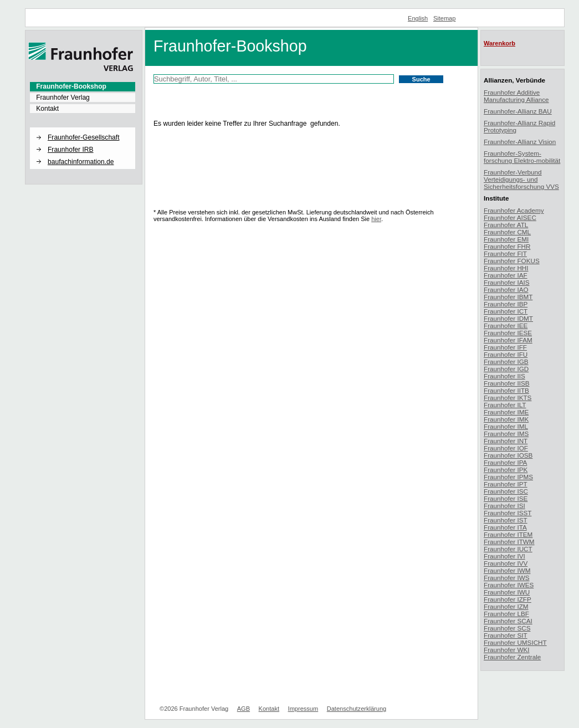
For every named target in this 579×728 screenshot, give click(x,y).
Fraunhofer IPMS (508, 477)
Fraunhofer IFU (506, 354)
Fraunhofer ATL (506, 225)
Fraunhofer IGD (506, 369)
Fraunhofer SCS (507, 628)
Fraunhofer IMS (506, 434)
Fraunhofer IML (506, 426)
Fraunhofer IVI (504, 556)
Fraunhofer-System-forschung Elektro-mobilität (522, 157)
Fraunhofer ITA (505, 527)
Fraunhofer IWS (507, 578)
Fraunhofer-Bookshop (71, 86)
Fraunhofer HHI (506, 268)
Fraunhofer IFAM (508, 340)
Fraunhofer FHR (507, 246)
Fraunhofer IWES (509, 585)
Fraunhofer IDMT (508, 318)
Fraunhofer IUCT (508, 549)
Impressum (303, 709)
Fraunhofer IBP (506, 304)
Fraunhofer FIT (505, 253)
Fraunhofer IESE (508, 333)
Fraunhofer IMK (506, 419)
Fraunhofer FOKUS (512, 261)
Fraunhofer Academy (514, 210)
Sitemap (445, 18)
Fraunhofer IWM (507, 570)
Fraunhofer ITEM (508, 534)
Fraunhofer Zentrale (512, 657)
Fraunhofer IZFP (508, 599)
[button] (83, 128)
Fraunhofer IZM (506, 606)
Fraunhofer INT (506, 441)
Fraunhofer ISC (506, 491)
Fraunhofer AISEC (510, 217)
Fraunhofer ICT (506, 311)
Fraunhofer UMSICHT (515, 642)
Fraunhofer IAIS (507, 282)
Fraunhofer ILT (505, 405)
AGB (244, 709)
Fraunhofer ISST (508, 513)
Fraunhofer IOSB (508, 455)
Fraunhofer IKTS (508, 398)
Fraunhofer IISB (507, 383)
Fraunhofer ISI (504, 506)
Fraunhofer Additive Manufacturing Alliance (516, 96)
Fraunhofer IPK (506, 470)
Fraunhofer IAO (506, 289)
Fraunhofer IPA (505, 462)
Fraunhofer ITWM (509, 542)
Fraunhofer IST (506, 520)
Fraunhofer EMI (506, 239)
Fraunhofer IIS (504, 376)
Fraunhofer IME (506, 412)
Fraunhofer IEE (506, 325)
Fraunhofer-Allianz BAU (518, 111)
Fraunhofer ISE (506, 498)
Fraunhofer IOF (506, 448)
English (418, 18)
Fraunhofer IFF (505, 347)
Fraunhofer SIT (506, 635)
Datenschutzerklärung (357, 709)
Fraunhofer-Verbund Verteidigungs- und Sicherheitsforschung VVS (521, 179)
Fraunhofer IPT (506, 484)
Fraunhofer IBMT (508, 297)
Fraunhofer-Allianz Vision (520, 142)
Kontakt (47, 109)
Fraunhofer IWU (507, 592)
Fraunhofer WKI (507, 650)
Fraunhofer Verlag (63, 98)
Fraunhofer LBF (506, 614)
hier (376, 219)
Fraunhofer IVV (506, 563)
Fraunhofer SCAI (508, 621)
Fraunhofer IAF (506, 275)
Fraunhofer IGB (506, 362)
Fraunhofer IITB (506, 390)
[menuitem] (83, 86)
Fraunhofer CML (507, 232)
